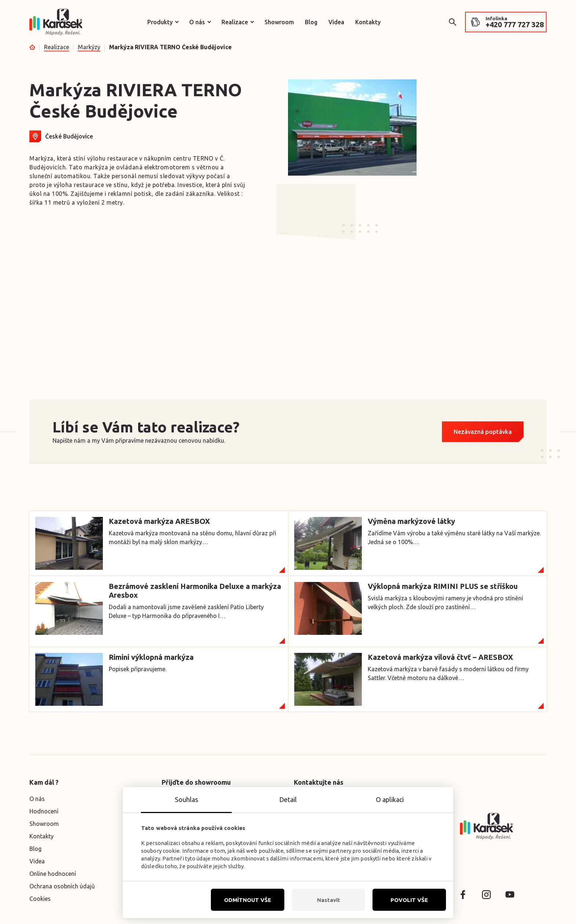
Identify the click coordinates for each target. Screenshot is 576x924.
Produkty (160, 22)
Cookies (40, 899)
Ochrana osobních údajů (62, 886)
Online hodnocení (53, 874)
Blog (311, 22)
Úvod (32, 47)
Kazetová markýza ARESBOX (159, 521)
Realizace (235, 22)
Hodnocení (44, 811)
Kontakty (368, 22)
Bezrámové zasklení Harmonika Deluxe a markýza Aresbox (195, 591)
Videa (336, 22)
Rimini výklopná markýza (151, 657)
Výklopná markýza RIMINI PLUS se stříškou (443, 586)
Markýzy (89, 47)
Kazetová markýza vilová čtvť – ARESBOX (440, 657)
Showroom (279, 22)
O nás (197, 22)
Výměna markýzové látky (411, 521)
